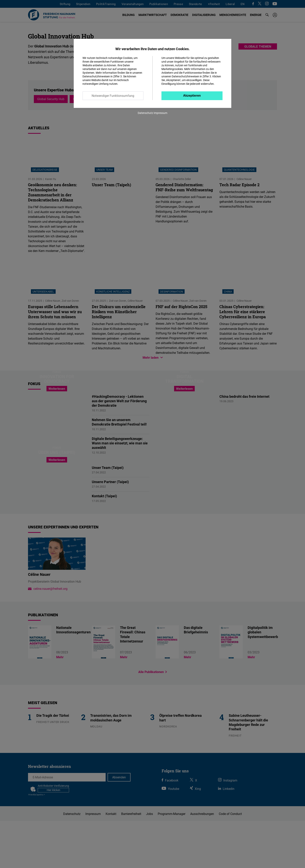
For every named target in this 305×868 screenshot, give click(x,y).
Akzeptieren (192, 96)
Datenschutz (145, 113)
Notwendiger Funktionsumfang (113, 96)
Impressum (160, 113)
